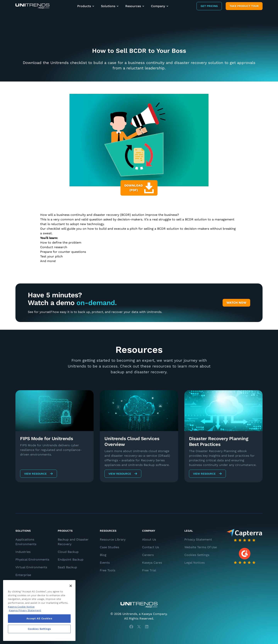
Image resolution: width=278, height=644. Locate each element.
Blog (103, 555)
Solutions (110, 6)
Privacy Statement (198, 539)
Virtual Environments (31, 567)
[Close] (71, 586)
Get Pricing (209, 6)
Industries (23, 552)
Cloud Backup (68, 552)
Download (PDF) (139, 188)
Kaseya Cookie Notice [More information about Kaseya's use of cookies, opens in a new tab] (21, 607)
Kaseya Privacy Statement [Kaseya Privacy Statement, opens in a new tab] (25, 610)
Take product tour (244, 6)
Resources (135, 6)
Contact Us (150, 547)
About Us (149, 539)
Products (86, 6)
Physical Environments (32, 560)
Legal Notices (195, 563)
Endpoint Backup (71, 560)
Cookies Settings (197, 555)
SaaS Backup (67, 567)
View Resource (39, 474)
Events (105, 563)
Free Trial (149, 570)
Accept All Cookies (39, 618)
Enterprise (23, 575)
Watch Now (236, 303)
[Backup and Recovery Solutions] (32, 6)
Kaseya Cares (152, 563)
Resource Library (113, 539)
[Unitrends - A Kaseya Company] (139, 605)
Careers (148, 555)
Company (160, 6)
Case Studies (109, 547)
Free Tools (108, 570)
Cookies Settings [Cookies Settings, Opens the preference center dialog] (39, 629)
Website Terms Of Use (201, 547)
